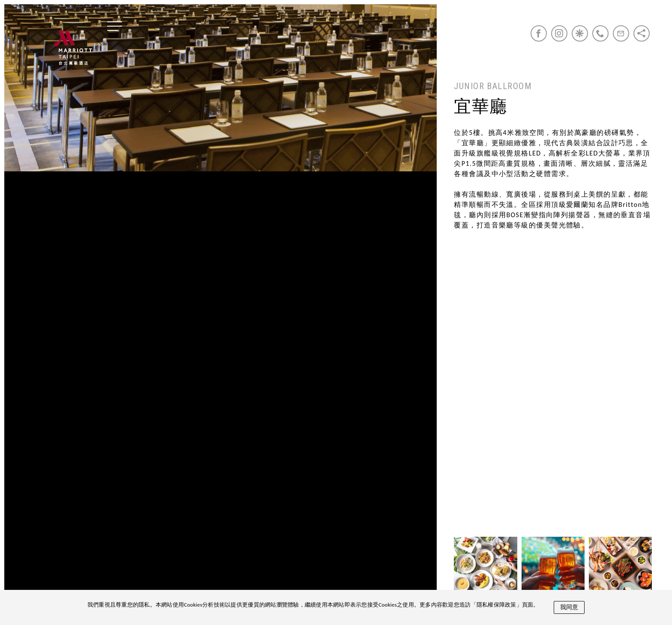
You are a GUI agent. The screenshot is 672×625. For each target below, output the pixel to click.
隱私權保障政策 (496, 605)
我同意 (569, 607)
